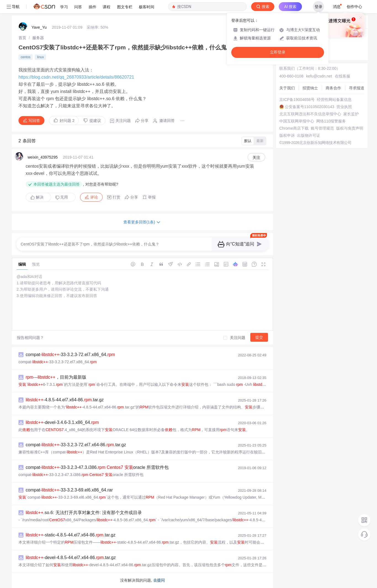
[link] (22, 38)
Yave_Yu (39, 27)
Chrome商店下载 (294, 128)
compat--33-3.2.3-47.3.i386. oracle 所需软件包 (97, 467)
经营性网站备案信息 (334, 100)
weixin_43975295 (43, 157)
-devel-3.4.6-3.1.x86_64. (62, 422)
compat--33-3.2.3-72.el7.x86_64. (70, 355)
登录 (318, 7)
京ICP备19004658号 (297, 100)
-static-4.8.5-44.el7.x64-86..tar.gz (71, 535)
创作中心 (354, 7)
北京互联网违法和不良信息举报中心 (310, 114)
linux (40, 57)
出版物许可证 (309, 135)
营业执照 (344, 107)
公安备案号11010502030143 (310, 107)
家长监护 (351, 114)
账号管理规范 (322, 128)
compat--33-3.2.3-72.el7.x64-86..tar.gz (76, 445)
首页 (22, 38)
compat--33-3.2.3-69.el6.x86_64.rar (69, 490)
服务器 (38, 38)
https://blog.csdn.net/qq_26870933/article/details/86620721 (76, 77)
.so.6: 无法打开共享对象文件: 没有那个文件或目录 (84, 513)
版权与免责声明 (350, 128)
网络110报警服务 (331, 121)
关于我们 (287, 88)
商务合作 (333, 88)
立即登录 (278, 52)
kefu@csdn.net (319, 76)
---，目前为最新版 (56, 377)
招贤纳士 (310, 88)
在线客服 (343, 76)
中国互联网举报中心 (297, 121)
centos (26, 57)
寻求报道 (357, 88)
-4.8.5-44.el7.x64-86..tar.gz (65, 400)
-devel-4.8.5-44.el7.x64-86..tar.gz (71, 558)
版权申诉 (287, 135)
